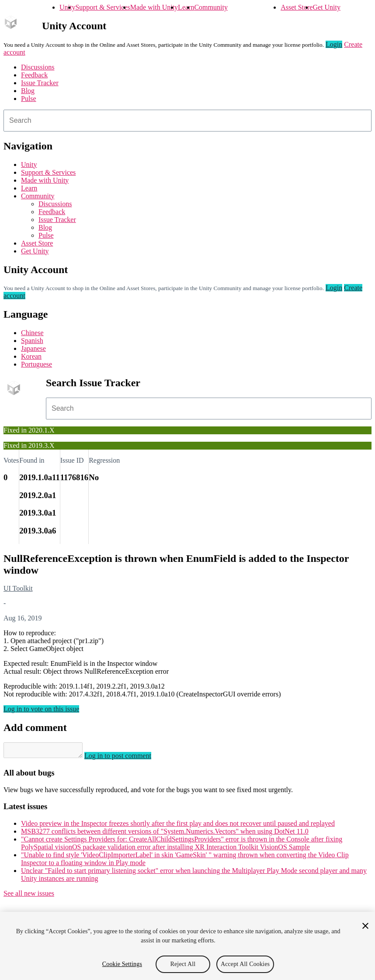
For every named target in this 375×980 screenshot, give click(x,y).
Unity (67, 7)
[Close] (365, 926)
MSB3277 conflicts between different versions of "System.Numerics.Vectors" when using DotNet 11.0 (165, 834)
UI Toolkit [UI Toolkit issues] (18, 588)
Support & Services (102, 7)
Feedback (34, 75)
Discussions (38, 67)
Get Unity (326, 7)
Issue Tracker (40, 83)
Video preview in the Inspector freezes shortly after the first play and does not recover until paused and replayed (178, 826)
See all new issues (29, 896)
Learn (186, 7)
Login (334, 44)
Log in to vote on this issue (41, 709)
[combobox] (187, 121)
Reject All (183, 964)
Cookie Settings (122, 964)
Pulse (29, 99)
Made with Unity (154, 7)
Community (211, 7)
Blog (28, 91)
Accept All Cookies (245, 964)
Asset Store (297, 7)
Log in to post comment (127, 758)
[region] (187, 946)
